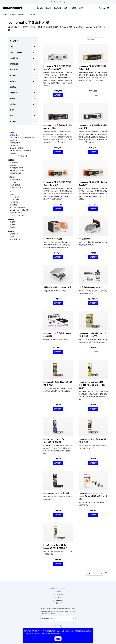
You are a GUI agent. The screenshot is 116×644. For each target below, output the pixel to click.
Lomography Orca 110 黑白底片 (57, 493)
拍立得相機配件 (15, 185)
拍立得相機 (58, 8)
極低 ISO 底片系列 (16, 213)
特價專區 (73, 8)
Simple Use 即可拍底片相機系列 (20, 151)
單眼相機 (13, 165)
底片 (66, 8)
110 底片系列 (14, 202)
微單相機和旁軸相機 (16, 168)
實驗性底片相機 (15, 143)
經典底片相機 (14, 140)
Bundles (13, 227)
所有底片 (13, 194)
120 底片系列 (14, 200)
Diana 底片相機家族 (17, 148)
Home (5, 15)
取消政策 (58, 597)
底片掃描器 (14, 205)
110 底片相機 (14, 145)
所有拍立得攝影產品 (16, 188)
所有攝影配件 (14, 234)
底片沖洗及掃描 (15, 239)
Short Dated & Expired (18, 215)
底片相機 (40, 8)
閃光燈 (12, 236)
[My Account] (104, 8)
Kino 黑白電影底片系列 (17, 207)
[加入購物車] (58, 95)
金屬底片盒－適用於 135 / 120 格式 (57, 287)
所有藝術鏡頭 (14, 163)
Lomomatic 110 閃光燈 (53, 239)
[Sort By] (95, 40)
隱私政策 (86, 631)
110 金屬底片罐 (84, 239)
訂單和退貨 (58, 603)
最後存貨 (13, 222)
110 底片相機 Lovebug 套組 (90, 287)
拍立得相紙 (14, 182)
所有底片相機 (14, 135)
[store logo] (12, 8)
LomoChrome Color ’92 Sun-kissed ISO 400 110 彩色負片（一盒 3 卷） (93, 496)
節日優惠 (13, 225)
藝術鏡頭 (48, 8)
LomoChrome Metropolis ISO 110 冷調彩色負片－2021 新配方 (92, 385)
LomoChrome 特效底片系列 (19, 210)
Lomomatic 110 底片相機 (18, 156)
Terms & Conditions (58, 589)
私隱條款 (58, 592)
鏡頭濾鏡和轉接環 (16, 173)
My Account (58, 600)
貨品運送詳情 (58, 594)
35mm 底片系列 (15, 197)
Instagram (58, 625)
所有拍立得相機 (15, 180)
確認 (58, 639)
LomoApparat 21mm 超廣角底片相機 (22, 138)
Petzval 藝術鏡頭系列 (17, 170)
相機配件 (81, 8)
